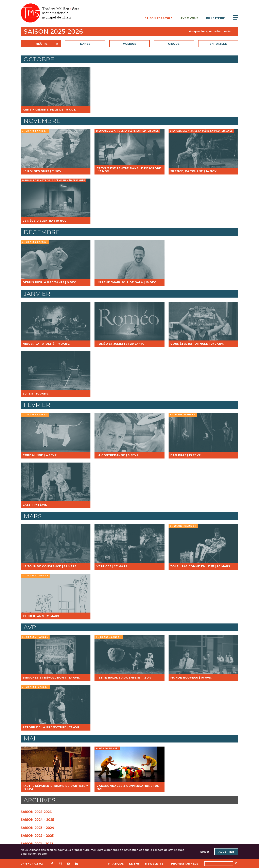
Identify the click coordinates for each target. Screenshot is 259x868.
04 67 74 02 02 (32, 864)
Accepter (226, 852)
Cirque (174, 44)
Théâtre (41, 44)
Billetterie (215, 18)
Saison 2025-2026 (159, 18)
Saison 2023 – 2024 (37, 828)
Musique (129, 44)
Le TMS (134, 864)
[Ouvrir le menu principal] (236, 18)
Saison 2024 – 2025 (37, 820)
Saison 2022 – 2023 (37, 836)
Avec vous (189, 18)
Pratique (116, 864)
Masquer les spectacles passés (210, 31)
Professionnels (185, 864)
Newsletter (155, 864)
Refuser (204, 852)
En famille (218, 44)
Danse (85, 44)
